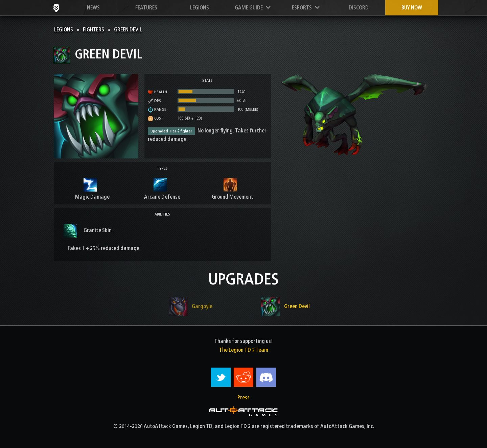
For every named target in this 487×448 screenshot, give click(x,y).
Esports (306, 8)
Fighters (94, 30)
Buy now (412, 8)
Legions (200, 8)
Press (243, 397)
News (93, 8)
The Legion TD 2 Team (244, 350)
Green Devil (128, 30)
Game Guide (253, 8)
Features (146, 8)
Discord (359, 8)
